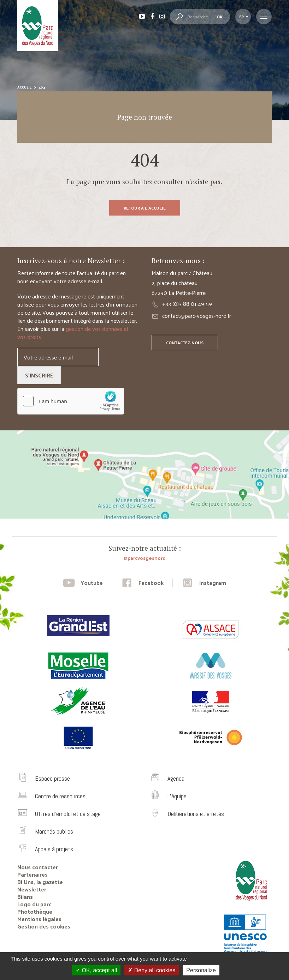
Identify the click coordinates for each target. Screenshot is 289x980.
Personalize (201, 970)
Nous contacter (38, 867)
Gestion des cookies (44, 926)
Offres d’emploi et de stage (68, 814)
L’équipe (177, 796)
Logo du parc (34, 904)
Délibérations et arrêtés (196, 814)
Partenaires (33, 874)
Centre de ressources (60, 796)
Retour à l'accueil (145, 208)
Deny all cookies (152, 970)
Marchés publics (54, 831)
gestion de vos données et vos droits (73, 333)
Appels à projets (54, 849)
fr (241, 17)
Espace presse (52, 778)
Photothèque (35, 911)
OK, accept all (96, 970)
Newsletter (32, 889)
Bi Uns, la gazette (40, 882)
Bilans (25, 897)
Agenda (176, 778)
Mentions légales (39, 919)
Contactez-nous (185, 343)
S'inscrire (39, 375)
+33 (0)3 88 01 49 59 (187, 304)
